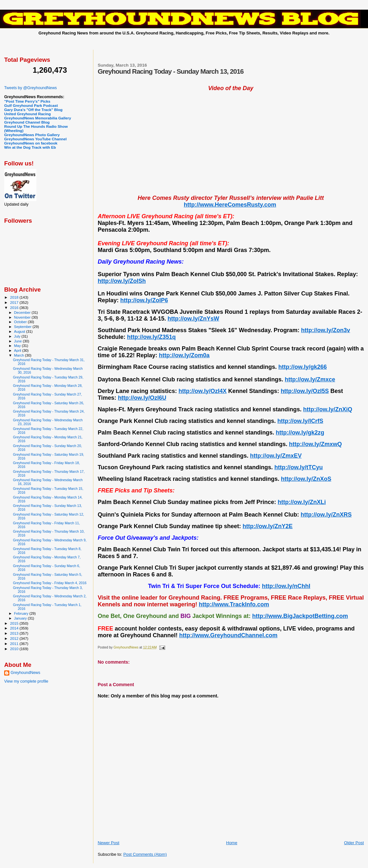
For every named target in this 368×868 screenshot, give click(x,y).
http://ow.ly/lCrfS (300, 421)
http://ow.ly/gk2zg (300, 433)
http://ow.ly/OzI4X (203, 391)
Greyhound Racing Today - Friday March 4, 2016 (50, 583)
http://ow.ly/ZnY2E (268, 526)
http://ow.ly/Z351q (151, 337)
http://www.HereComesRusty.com (230, 205)
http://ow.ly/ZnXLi (302, 502)
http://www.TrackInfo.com (234, 604)
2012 (15, 638)
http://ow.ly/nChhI (286, 586)
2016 (15, 308)
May (18, 346)
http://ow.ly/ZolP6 (144, 300)
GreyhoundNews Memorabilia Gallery (38, 118)
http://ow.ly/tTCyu (298, 467)
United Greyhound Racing (28, 114)
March (20, 355)
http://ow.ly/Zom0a (184, 355)
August (20, 331)
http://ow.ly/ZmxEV (276, 456)
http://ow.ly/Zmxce (310, 379)
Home (232, 843)
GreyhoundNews (25, 673)
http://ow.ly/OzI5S (305, 391)
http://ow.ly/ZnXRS (326, 515)
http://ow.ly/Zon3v (326, 330)
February (22, 613)
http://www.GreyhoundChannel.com (228, 635)
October (21, 322)
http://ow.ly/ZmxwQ (316, 444)
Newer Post (108, 843)
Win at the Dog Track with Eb (30, 147)
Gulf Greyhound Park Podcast (31, 105)
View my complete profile (26, 681)
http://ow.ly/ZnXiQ (328, 409)
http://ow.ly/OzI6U (142, 398)
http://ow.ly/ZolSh (122, 281)
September (24, 327)
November (23, 317)
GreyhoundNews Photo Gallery (32, 135)
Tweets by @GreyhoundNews (30, 88)
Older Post (354, 843)
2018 (15, 297)
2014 (15, 628)
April (18, 350)
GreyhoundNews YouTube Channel (35, 139)
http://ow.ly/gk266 (303, 367)
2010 (15, 649)
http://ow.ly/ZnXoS (306, 479)
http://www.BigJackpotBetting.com (300, 616)
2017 (15, 302)
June (19, 341)
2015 (15, 623)
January (21, 618)
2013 (15, 633)
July (18, 336)
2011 (15, 644)
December (23, 313)
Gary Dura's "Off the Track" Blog (33, 110)
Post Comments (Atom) (145, 854)
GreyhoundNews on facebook (31, 143)
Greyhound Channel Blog (27, 122)
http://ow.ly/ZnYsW (193, 319)
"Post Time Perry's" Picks (27, 101)
